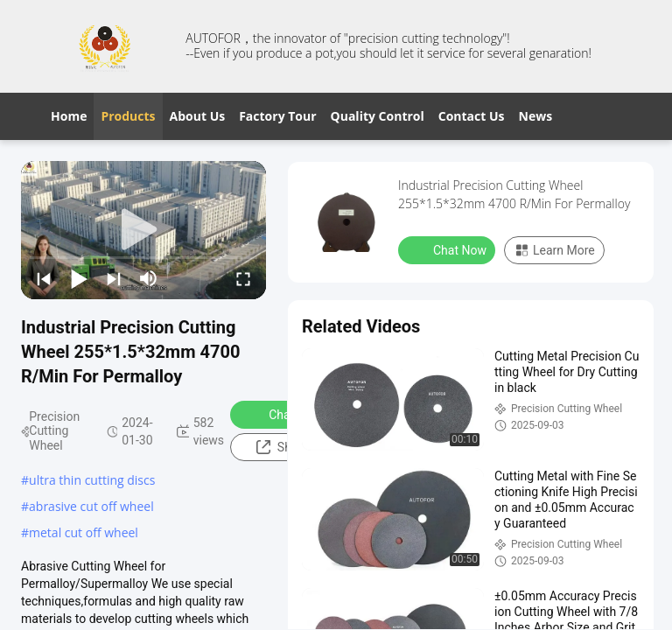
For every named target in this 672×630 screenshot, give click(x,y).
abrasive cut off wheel (91, 506)
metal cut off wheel (84, 532)
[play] (143, 230)
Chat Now (284, 414)
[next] (114, 278)
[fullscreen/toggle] (243, 278)
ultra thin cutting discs (92, 480)
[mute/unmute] (149, 278)
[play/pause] (79, 278)
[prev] (44, 278)
